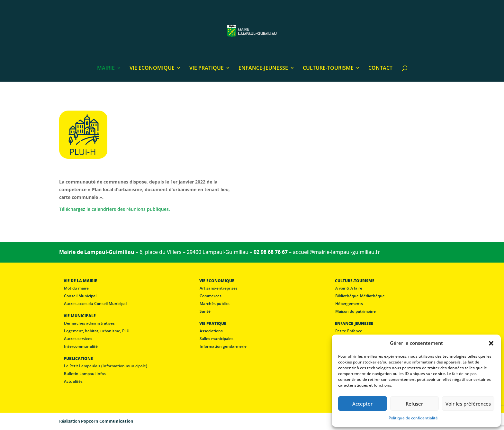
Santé (205, 311)
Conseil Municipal (80, 296)
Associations (211, 331)
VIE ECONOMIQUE (152, 68)
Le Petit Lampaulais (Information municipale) (106, 366)
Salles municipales (216, 339)
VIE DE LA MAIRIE (80, 281)
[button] (491, 343)
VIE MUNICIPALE (80, 316)
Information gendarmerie (223, 346)
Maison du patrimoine (355, 311)
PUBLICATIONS (78, 358)
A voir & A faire (349, 288)
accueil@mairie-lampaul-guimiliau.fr (336, 252)
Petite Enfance (349, 331)
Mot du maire (76, 288)
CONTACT (380, 68)
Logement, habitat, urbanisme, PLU (97, 331)
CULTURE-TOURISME (328, 68)
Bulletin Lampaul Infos (85, 374)
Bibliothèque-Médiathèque (360, 296)
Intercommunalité (81, 346)
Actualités (73, 381)
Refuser (414, 404)
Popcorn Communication (107, 421)
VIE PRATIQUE (207, 68)
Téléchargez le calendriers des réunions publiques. (115, 209)
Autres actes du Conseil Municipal (95, 304)
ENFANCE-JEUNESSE (263, 68)
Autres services (78, 339)
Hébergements (349, 304)
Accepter (362, 404)
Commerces (211, 296)
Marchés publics (215, 304)
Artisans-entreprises (219, 288)
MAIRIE (106, 68)
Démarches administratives (89, 323)
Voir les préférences (468, 404)
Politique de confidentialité (413, 418)
